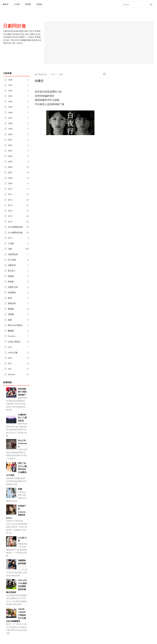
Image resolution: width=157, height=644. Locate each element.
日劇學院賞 (13, 254)
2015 (10, 216)
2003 (10, 151)
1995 (10, 107)
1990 (10, 80)
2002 (10, 145)
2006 (10, 167)
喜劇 (10, 320)
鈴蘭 (20, 489)
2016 (10, 222)
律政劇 (11, 276)
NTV (10, 363)
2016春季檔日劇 (15, 227)
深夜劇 (39, 4)
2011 (10, 194)
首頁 (6, 4)
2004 (10, 156)
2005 (10, 161)
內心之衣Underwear (22, 443)
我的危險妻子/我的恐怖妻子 (22, 392)
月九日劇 (12, 260)
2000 (10, 134)
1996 (10, 112)
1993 (10, 96)
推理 (10, 298)
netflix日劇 (13, 353)
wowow (11, 374)
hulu (10, 347)
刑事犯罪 (12, 265)
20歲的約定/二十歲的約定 (22, 418)
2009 (10, 183)
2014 (10, 211)
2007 (10, 172)
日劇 (10, 249)
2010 (10, 189)
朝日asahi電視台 (15, 325)
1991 (10, 85)
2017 (10, 238)
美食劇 (11, 282)
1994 (10, 102)
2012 (10, 200)
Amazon (12, 336)
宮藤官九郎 (13, 287)
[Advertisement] (99, 43)
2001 (10, 140)
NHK (10, 358)
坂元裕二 (12, 271)
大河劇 (17, 4)
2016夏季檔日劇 (15, 232)
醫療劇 (11, 331)
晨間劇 (28, 4)
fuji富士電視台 (14, 342)
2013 (10, 205)
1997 (10, 118)
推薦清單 (12, 303)
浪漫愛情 (12, 292)
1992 (10, 91)
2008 (10, 178)
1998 (10, 123)
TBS (10, 369)
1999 (10, 129)
